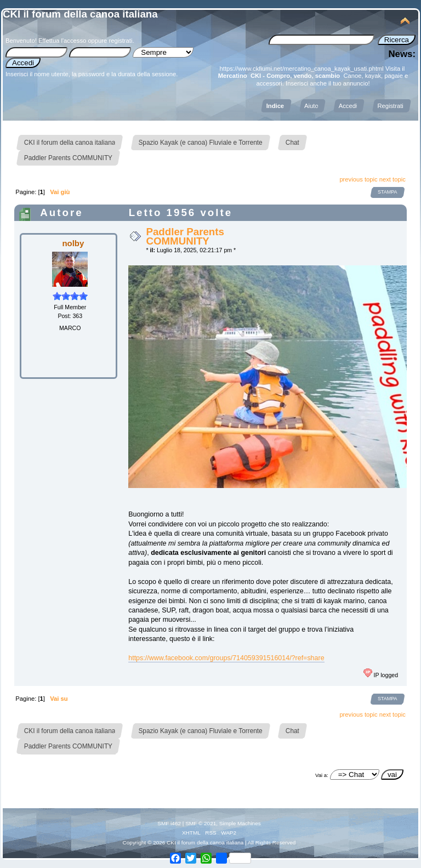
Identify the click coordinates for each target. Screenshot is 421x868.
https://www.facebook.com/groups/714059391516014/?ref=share (226, 658)
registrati (120, 41)
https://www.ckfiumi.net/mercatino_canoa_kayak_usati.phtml (302, 69)
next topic (392, 179)
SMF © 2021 (201, 823)
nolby (73, 243)
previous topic (358, 179)
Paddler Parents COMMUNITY (185, 236)
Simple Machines (240, 823)
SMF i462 (169, 823)
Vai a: (322, 775)
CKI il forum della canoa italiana (80, 14)
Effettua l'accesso (62, 41)
